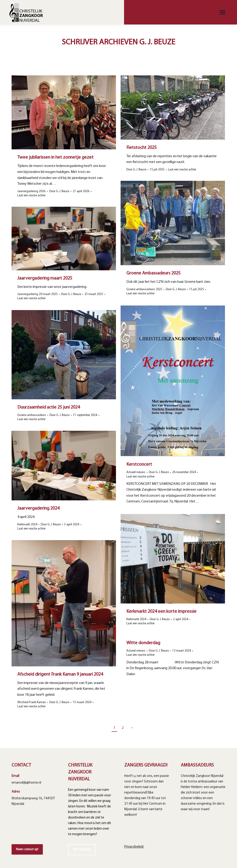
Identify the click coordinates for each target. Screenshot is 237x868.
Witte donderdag (143, 643)
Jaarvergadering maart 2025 (45, 278)
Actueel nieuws (136, 472)
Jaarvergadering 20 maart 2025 (37, 294)
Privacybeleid (134, 847)
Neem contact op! (27, 849)
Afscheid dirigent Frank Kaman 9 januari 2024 (60, 674)
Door (176, 289)
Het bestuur (82, 850)
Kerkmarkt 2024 (27, 525)
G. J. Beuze (157, 42)
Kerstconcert (139, 465)
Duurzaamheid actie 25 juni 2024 (49, 407)
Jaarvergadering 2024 (38, 508)
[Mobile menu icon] (222, 12)
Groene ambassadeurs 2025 (144, 289)
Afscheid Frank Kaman (32, 702)
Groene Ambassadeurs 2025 (153, 273)
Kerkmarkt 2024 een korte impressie (161, 612)
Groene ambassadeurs (32, 415)
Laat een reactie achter (140, 294)
